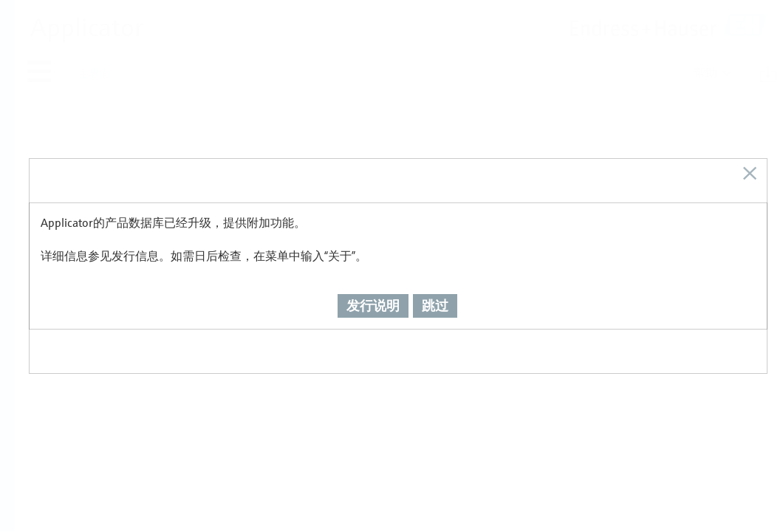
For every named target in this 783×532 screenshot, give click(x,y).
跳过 (435, 296)
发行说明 (373, 296)
